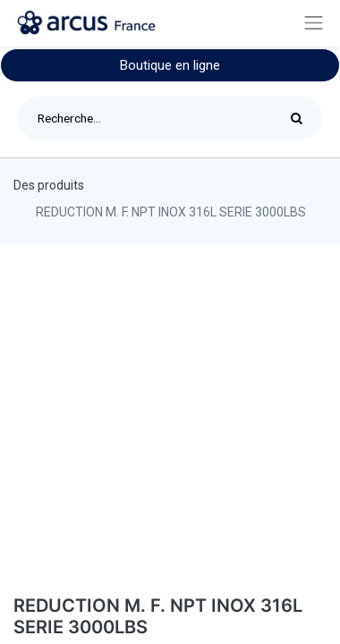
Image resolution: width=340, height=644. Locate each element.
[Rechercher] (301, 118)
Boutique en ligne (170, 65)
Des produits (49, 185)
